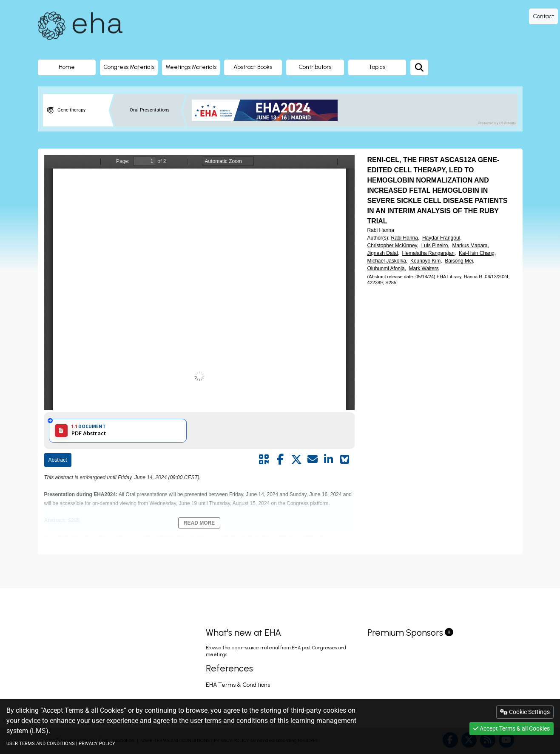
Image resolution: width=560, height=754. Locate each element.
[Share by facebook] (280, 460)
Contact (543, 16)
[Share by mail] (313, 460)
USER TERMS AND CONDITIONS (41, 744)
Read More (199, 523)
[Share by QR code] (264, 460)
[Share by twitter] (296, 460)
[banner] (268, 110)
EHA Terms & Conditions (238, 685)
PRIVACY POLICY (97, 744)
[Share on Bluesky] (345, 460)
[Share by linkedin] (329, 460)
